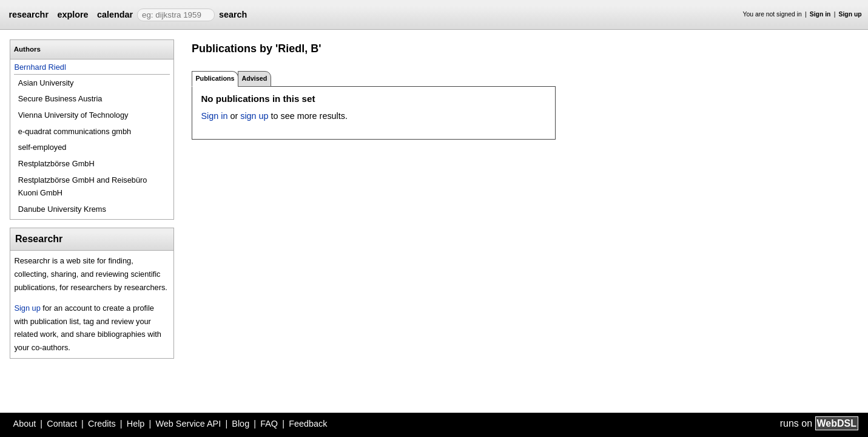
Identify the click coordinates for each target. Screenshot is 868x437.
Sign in (820, 14)
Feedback (308, 424)
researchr (29, 15)
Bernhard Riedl (40, 67)
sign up (254, 116)
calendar (115, 15)
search (233, 15)
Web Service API (188, 424)
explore (72, 15)
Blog (241, 424)
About (25, 424)
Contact (62, 424)
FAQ (269, 424)
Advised (254, 78)
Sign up (850, 14)
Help (136, 424)
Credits (102, 424)
